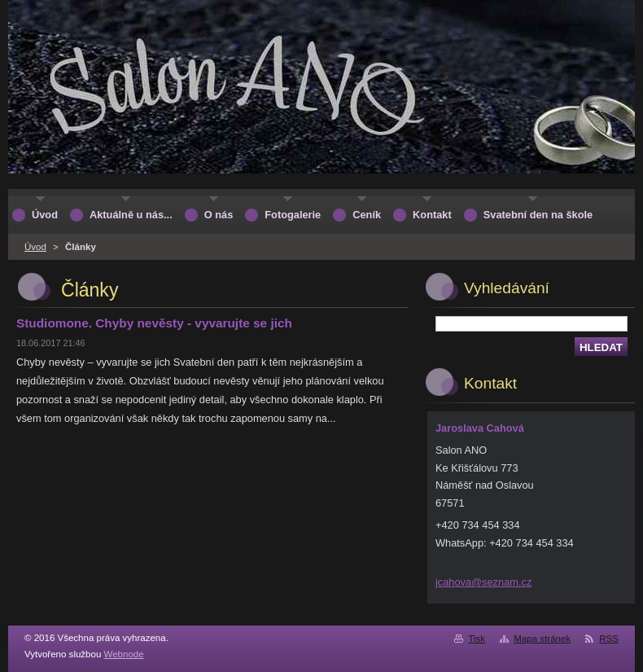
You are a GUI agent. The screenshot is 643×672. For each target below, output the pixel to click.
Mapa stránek (542, 639)
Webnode (124, 654)
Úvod (35, 247)
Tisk (477, 639)
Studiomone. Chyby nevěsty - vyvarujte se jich (154, 323)
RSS (609, 639)
